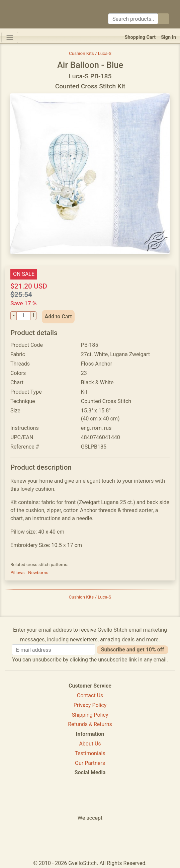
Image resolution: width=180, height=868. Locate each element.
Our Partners (90, 763)
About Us (90, 744)
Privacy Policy (90, 705)
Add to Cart (58, 317)
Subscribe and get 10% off (132, 650)
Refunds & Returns (90, 724)
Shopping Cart (140, 37)
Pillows (18, 573)
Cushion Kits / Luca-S (90, 53)
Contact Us (90, 695)
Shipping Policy (90, 715)
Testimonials (90, 753)
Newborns (38, 573)
